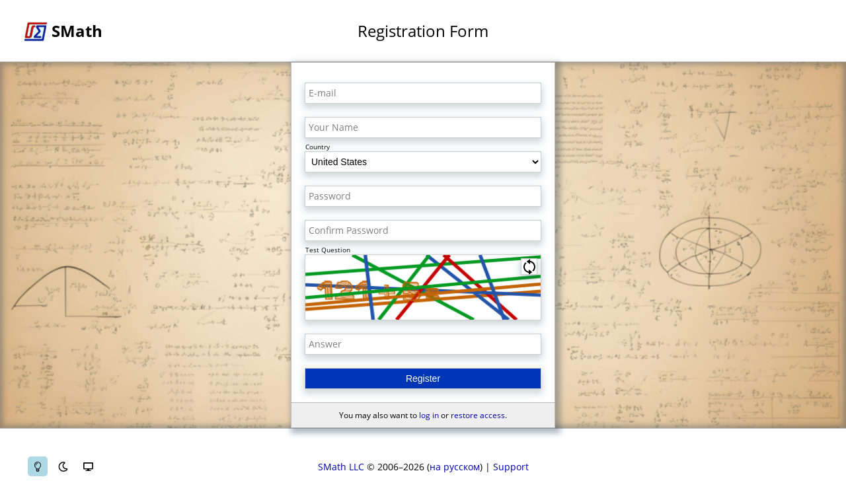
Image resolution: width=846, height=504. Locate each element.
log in (429, 415)
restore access (478, 415)
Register (423, 378)
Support (511, 467)
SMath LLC (341, 467)
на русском (455, 467)
